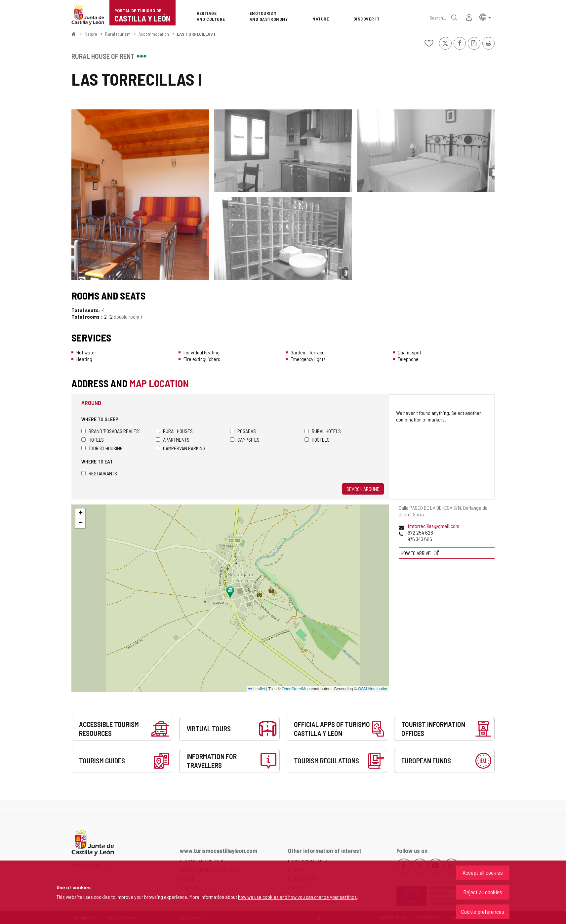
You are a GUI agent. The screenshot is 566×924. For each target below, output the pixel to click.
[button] (485, 17)
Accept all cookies (483, 872)
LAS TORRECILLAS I (196, 34)
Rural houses (174, 431)
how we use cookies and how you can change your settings (297, 897)
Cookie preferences (483, 911)
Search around (363, 489)
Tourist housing (102, 448)
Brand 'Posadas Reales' (110, 431)
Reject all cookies (483, 892)
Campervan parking (181, 448)
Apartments (173, 440)
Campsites (245, 440)
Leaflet (257, 689)
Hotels (93, 440)
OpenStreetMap (296, 689)
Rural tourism (118, 34)
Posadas (243, 431)
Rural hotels (323, 431)
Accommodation (154, 34)
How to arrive (416, 553)
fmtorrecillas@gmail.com (433, 526)
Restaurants (99, 473)
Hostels (317, 440)
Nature (91, 34)
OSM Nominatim (373, 689)
